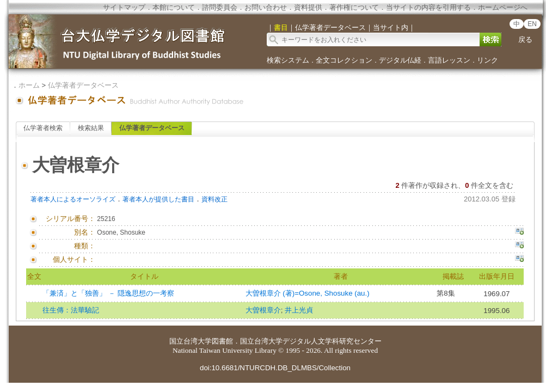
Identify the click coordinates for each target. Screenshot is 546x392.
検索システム (288, 60)
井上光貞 (299, 310)
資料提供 (308, 7)
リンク (487, 60)
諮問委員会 (220, 7)
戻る (525, 39)
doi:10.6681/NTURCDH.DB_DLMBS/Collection (275, 368)
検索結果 (91, 128)
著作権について (354, 7)
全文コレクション (344, 60)
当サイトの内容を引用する (428, 7)
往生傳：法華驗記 (71, 310)
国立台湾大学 (191, 341)
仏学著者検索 (43, 128)
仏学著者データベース (83, 85)
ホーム (29, 85)
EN (532, 24)
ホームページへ (503, 7)
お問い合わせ (266, 7)
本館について (174, 7)
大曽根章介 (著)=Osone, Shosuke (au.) (308, 293)
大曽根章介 (263, 310)
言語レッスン (449, 60)
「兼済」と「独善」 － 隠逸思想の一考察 (108, 293)
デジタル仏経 (400, 60)
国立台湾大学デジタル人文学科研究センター (311, 341)
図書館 (222, 341)
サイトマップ (124, 7)
